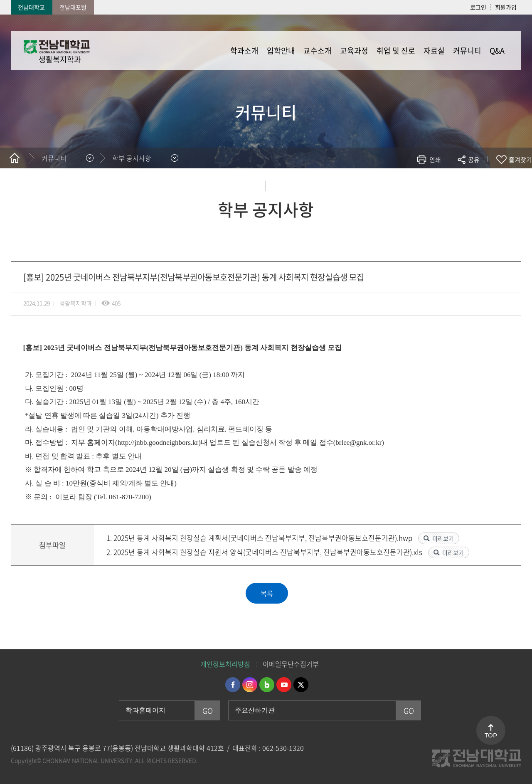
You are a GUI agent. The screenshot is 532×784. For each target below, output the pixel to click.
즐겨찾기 (520, 160)
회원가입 (506, 7)
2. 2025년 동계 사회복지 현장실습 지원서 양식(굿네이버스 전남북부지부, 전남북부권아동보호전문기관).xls (265, 552)
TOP (491, 735)
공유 (474, 160)
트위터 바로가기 (301, 685)
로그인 (478, 7)
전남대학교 (31, 7)
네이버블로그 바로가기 (267, 685)
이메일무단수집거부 (291, 664)
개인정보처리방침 (225, 664)
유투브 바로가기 (284, 685)
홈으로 (15, 158)
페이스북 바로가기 (233, 685)
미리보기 (443, 538)
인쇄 (435, 160)
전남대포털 (73, 7)
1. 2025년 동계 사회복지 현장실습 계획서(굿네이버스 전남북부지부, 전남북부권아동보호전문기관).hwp (260, 538)
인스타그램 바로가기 (250, 685)
